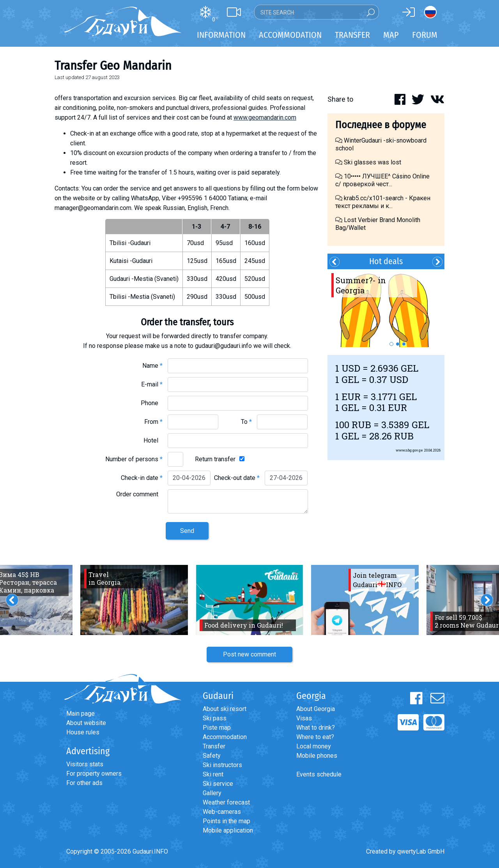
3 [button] (404, 344)
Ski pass (215, 718)
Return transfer (215, 459)
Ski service (218, 784)
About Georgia (316, 709)
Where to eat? (315, 737)
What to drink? (316, 728)
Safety (212, 756)
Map (391, 35)
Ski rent (213, 774)
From (153, 422)
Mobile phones (317, 756)
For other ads (84, 783)
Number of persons (134, 459)
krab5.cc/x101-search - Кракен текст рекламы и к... (383, 202)
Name (152, 366)
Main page (81, 714)
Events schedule (319, 774)
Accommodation (225, 737)
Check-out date (237, 478)
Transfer (214, 746)
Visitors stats (85, 764)
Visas (304, 718)
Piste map (217, 728)
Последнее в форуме (381, 125)
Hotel (153, 440)
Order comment (139, 494)
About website (86, 723)
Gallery (212, 793)
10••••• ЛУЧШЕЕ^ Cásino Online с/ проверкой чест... (382, 180)
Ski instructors (222, 765)
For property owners (94, 774)
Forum (425, 35)
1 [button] (391, 344)
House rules (83, 732)
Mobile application (228, 830)
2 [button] (398, 344)
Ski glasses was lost (368, 162)
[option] (386, 308)
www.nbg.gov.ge (409, 450)
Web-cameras (222, 812)
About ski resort (225, 709)
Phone (152, 403)
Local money (314, 746)
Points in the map (226, 821)
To (246, 422)
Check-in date (142, 478)
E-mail (152, 384)
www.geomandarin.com (265, 117)
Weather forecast (226, 802)
